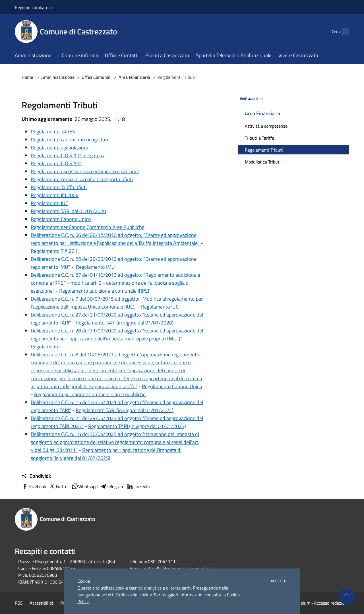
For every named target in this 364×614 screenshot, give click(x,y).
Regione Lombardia (33, 7)
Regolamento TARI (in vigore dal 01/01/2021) (125, 410)
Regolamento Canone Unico (61, 219)
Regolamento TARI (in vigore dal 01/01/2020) (125, 323)
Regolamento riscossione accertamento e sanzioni (85, 171)
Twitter (59, 486)
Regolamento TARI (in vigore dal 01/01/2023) (137, 426)
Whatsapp (84, 486)
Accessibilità (42, 603)
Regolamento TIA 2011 (55, 251)
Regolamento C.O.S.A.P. (56, 163)
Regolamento (45, 347)
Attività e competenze (266, 126)
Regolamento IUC (49, 203)
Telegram (112, 486)
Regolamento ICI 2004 (55, 195)
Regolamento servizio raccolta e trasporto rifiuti (82, 179)
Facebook (34, 486)
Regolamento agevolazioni (59, 147)
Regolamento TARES (53, 132)
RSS (19, 603)
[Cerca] (342, 32)
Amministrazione (58, 77)
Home (27, 77)
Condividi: (36, 476)
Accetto (279, 581)
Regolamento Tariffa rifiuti (59, 187)
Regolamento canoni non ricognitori (69, 139)
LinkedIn (138, 486)
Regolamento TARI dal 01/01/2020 (68, 211)
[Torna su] (347, 597)
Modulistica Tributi (263, 162)
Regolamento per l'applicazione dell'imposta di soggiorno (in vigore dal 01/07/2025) (106, 454)
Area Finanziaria (134, 77)
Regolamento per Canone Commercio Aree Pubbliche (88, 227)
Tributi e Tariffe (259, 138)
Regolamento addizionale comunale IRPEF (105, 291)
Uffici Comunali (97, 77)
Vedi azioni (253, 99)
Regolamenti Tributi (264, 150)
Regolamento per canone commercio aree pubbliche (90, 394)
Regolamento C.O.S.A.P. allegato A (67, 155)
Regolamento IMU (95, 267)
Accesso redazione (332, 603)
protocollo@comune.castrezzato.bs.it (178, 568)
